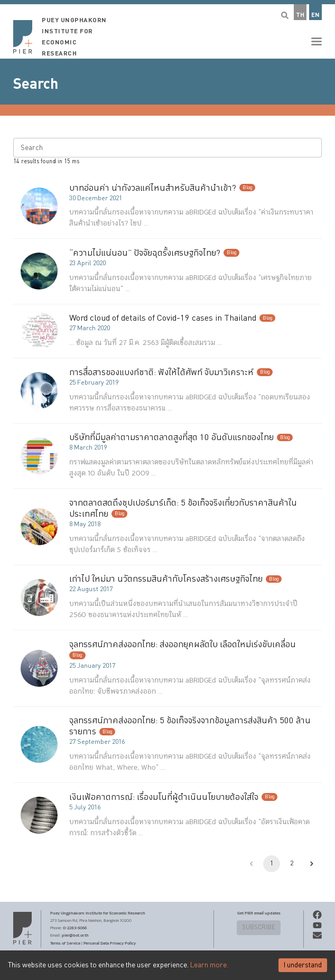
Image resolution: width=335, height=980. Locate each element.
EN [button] (315, 15)
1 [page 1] (272, 864)
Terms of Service (65, 943)
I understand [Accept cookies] (303, 965)
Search (36, 84)
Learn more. (209, 965)
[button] (168, 29)
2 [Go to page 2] (292, 864)
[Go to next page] (312, 864)
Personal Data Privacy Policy (110, 943)
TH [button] (300, 15)
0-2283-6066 (75, 928)
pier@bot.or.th (75, 935)
